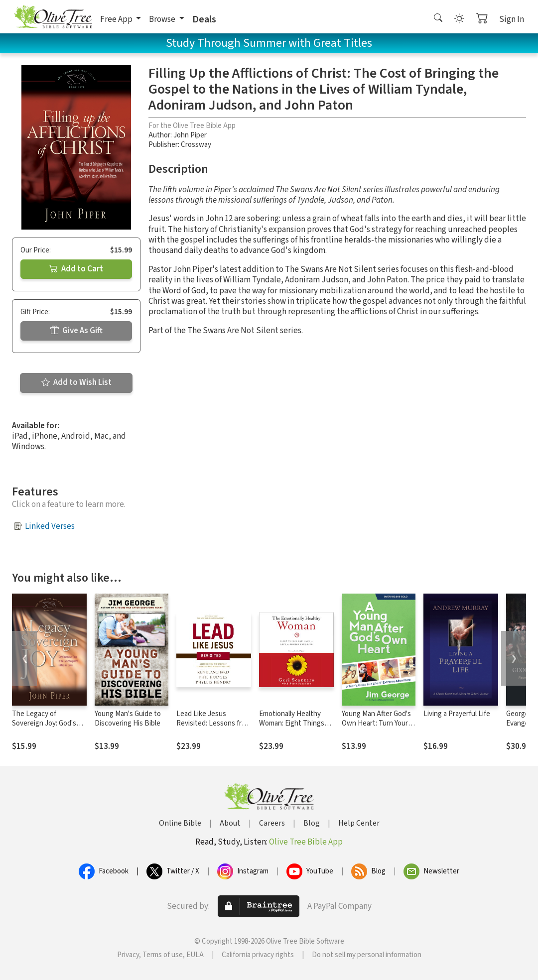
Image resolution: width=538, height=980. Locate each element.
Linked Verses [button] (50, 526)
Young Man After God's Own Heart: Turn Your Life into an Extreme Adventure (376, 728)
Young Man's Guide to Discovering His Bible (128, 719)
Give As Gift (76, 331)
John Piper (190, 135)
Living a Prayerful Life (457, 714)
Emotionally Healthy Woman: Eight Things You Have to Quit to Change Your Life (292, 728)
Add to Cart (76, 269)
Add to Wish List (76, 382)
